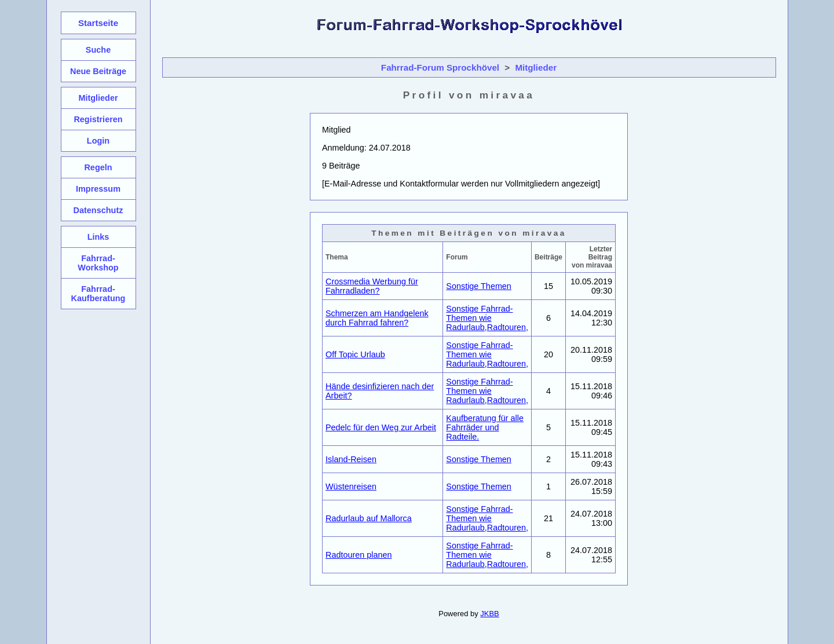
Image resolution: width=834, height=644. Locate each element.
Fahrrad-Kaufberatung (98, 294)
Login (98, 141)
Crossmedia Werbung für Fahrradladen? (372, 286)
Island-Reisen (351, 459)
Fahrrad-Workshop (98, 263)
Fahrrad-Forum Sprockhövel (440, 67)
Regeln (98, 167)
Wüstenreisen (351, 486)
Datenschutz (98, 210)
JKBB (489, 614)
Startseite (98, 23)
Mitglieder (536, 67)
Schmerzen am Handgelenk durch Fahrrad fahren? (377, 318)
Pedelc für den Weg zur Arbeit (381, 427)
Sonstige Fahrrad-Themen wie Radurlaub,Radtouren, (487, 318)
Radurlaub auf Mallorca (369, 518)
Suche (98, 50)
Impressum (98, 189)
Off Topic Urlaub (355, 354)
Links (98, 237)
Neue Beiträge (98, 71)
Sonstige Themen (479, 286)
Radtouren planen (359, 555)
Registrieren (98, 119)
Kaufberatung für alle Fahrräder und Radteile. (485, 427)
